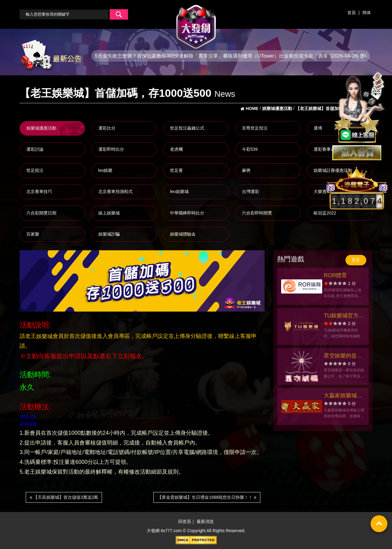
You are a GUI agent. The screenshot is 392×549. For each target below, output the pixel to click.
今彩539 (250, 149)
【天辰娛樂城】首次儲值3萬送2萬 (64, 497)
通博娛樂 (28, 424)
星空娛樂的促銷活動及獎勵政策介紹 (343, 356)
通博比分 (28, 417)
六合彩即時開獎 (257, 213)
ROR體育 (335, 275)
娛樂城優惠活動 (41, 128)
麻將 (246, 170)
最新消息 (205, 522)
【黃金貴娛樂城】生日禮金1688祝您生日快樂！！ (207, 497)
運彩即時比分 (111, 149)
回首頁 (185, 522)
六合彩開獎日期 (41, 213)
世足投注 (35, 170)
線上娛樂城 (109, 213)
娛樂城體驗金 (183, 234)
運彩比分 (107, 128)
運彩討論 (35, 149)
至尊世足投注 (255, 128)
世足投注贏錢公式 (187, 128)
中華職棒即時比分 (187, 213)
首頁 (352, 13)
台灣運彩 (251, 191)
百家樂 (33, 234)
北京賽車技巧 (39, 191)
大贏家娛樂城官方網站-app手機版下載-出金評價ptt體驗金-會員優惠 (344, 396)
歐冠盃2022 (325, 213)
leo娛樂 (106, 170)
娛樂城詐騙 (109, 234)
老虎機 (176, 149)
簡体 (367, 13)
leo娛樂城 (179, 191)
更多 (356, 260)
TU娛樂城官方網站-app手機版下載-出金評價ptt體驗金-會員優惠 (344, 316)
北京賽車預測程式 (115, 191)
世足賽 (176, 170)
